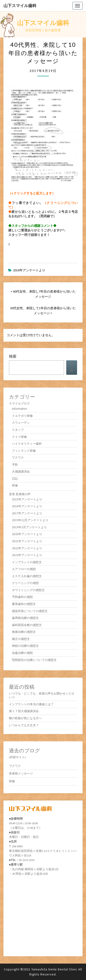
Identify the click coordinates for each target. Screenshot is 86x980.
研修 (15, 485)
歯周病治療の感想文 (25, 618)
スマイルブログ (19, 403)
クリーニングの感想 (25, 583)
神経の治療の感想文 (25, 646)
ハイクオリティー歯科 (27, 444)
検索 (13, 356)
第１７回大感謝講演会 (24, 711)
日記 (15, 479)
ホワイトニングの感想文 (28, 590)
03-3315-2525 (27, 860)
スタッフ (18, 430)
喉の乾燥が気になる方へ (25, 718)
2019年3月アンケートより (29, 527)
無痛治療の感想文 (24, 632)
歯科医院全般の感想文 (27, 625)
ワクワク (18, 458)
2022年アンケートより (27, 548)
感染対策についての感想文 (30, 611)
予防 (15, 465)
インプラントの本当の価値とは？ (31, 704)
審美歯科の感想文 (24, 604)
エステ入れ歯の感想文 (27, 576)
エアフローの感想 (24, 569)
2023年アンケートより (27, 555)
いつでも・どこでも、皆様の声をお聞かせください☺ (42, 695)
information (19, 409)
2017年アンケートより (27, 513)
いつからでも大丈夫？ (24, 725)
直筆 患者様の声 (20, 494)
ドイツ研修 (19, 437)
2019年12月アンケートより (30, 520)
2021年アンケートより (27, 541)
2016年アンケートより (29, 270)
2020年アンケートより (27, 534)
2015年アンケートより (27, 499)
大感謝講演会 (21, 472)
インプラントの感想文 (27, 562)
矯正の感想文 (21, 639)
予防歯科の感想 (22, 597)
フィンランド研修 (24, 451)
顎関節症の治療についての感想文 (34, 660)
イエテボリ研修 (22, 416)
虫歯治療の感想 (22, 653)
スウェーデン (21, 423)
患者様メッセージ (21, 773)
